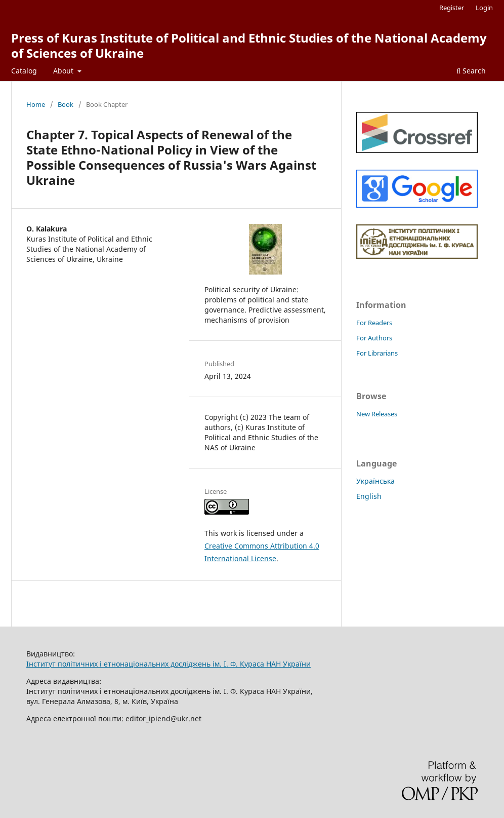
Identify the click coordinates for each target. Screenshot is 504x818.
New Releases (377, 414)
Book (66, 104)
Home (36, 104)
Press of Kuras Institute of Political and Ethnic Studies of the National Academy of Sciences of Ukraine (249, 45)
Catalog (24, 71)
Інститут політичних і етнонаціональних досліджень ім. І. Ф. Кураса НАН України (169, 664)
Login (484, 8)
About (64, 71)
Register (452, 8)
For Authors (374, 338)
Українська (375, 481)
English (369, 496)
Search (471, 71)
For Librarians (377, 353)
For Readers (374, 323)
